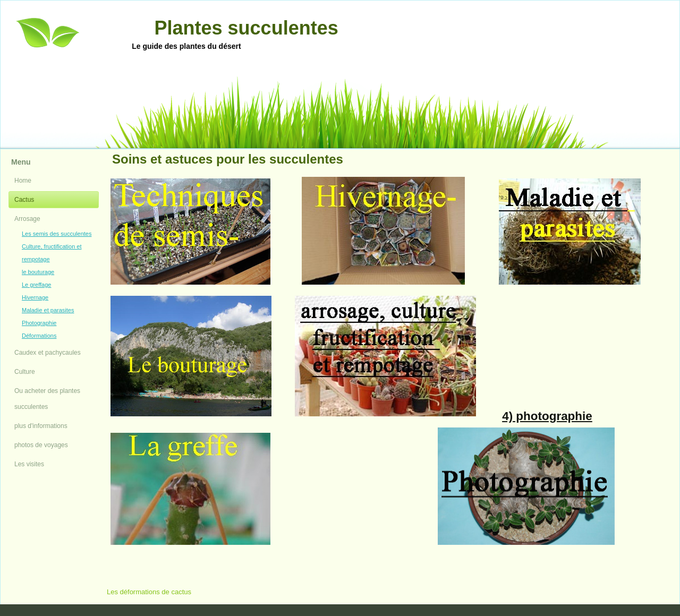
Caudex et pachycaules (48, 353)
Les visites (29, 464)
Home (23, 181)
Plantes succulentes (246, 28)
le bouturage (38, 272)
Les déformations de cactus (149, 592)
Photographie (39, 323)
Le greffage (36, 285)
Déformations (39, 336)
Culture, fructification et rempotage (52, 253)
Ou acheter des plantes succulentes (47, 399)
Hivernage (35, 297)
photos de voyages (41, 445)
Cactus (24, 200)
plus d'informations (41, 426)
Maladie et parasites (48, 310)
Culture (25, 372)
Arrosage (27, 219)
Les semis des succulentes (57, 234)
